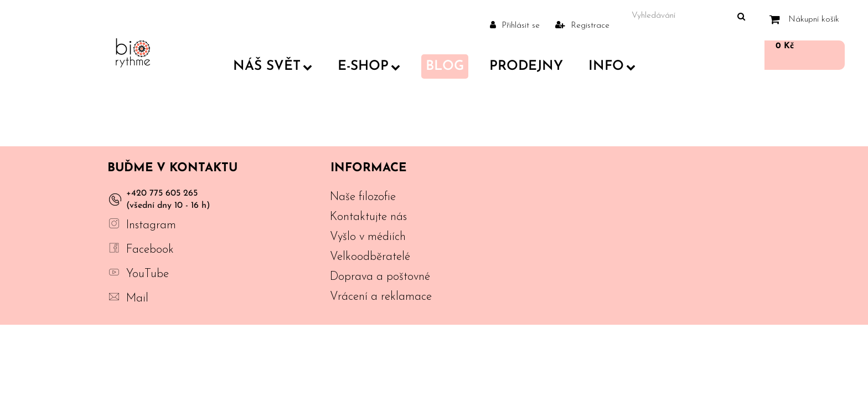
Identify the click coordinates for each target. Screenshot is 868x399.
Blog (445, 66)
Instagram (151, 225)
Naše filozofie (363, 197)
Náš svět (273, 66)
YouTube (148, 274)
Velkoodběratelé (370, 257)
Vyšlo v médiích (368, 237)
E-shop (369, 66)
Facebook (150, 250)
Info (612, 66)
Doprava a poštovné (380, 277)
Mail (137, 298)
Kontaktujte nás (368, 217)
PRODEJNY (526, 66)
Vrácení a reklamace (381, 297)
